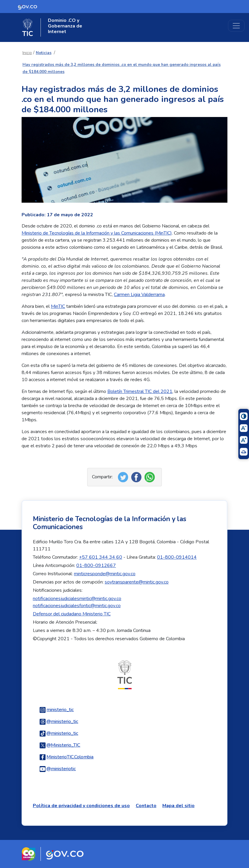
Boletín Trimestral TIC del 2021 (140, 391)
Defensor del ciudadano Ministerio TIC (72, 614)
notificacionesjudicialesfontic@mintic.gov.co (77, 606)
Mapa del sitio (178, 806)
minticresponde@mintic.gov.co (105, 574)
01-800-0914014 (177, 557)
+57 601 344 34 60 (101, 557)
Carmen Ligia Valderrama (139, 295)
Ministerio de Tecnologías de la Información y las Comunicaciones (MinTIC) (97, 233)
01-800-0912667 (96, 565)
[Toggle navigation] (236, 26)
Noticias (44, 53)
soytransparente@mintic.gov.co (137, 582)
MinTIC (58, 306)
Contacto (146, 806)
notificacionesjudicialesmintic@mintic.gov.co (77, 599)
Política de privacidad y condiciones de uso (81, 806)
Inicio (27, 53)
